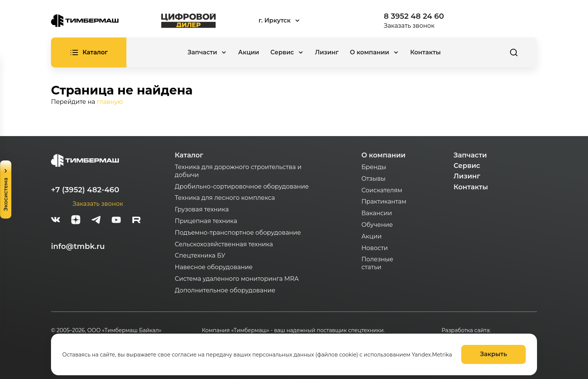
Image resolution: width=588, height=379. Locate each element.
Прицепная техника (206, 221)
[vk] (55, 221)
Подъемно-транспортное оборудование (238, 233)
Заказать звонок (409, 26)
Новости (375, 248)
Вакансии (377, 213)
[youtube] (116, 221)
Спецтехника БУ (200, 255)
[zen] (76, 221)
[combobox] (300, 21)
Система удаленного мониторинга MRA (237, 279)
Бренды (374, 167)
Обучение (377, 225)
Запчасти (470, 155)
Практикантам (384, 201)
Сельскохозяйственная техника (224, 244)
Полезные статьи (377, 263)
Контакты (426, 52)
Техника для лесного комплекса (225, 198)
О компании (384, 155)
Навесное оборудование (214, 267)
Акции (249, 52)
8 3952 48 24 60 (414, 16)
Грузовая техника (202, 209)
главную (110, 102)
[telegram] (96, 221)
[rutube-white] (136, 221)
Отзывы (373, 179)
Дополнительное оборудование (225, 290)
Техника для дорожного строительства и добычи (238, 171)
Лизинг (327, 52)
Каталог (189, 155)
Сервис (467, 166)
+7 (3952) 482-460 (85, 190)
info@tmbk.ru (78, 246)
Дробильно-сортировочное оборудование (242, 187)
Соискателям (382, 190)
